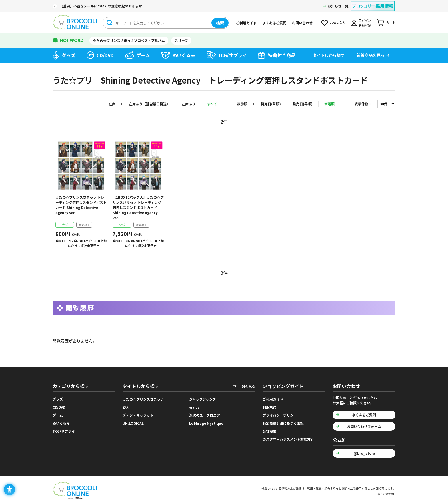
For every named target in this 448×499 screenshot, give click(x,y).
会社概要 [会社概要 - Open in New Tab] (269, 431)
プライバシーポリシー (280, 415)
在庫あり (189, 104)
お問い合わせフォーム (364, 426)
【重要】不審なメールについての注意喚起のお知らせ (101, 6)
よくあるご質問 (274, 23)
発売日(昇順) (303, 104)
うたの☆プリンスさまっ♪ (143, 399)
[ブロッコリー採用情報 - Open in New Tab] (373, 2)
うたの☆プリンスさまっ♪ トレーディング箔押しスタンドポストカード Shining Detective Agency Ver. (81, 205)
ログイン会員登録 (365, 23)
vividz (194, 407)
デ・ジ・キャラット (138, 415)
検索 (220, 23)
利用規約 (269, 407)
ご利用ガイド (246, 23)
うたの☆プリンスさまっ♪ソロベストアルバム (129, 40)
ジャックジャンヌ (203, 399)
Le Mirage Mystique (206, 423)
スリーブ (181, 40)
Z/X (126, 407)
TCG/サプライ (232, 55)
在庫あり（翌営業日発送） (149, 104)
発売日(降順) (271, 104)
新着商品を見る (371, 55)
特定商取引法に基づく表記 (283, 423)
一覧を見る (247, 386)
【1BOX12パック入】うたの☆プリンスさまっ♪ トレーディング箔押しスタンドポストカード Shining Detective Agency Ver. (138, 207)
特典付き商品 (282, 55)
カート (391, 23)
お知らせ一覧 (338, 6)
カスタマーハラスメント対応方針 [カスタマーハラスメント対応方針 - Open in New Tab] (288, 439)
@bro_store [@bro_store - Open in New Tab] (364, 453)
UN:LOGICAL (133, 423)
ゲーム (143, 55)
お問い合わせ (302, 23)
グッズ (69, 55)
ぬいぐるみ (184, 55)
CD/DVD (105, 55)
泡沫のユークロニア (205, 415)
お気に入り (338, 23)
